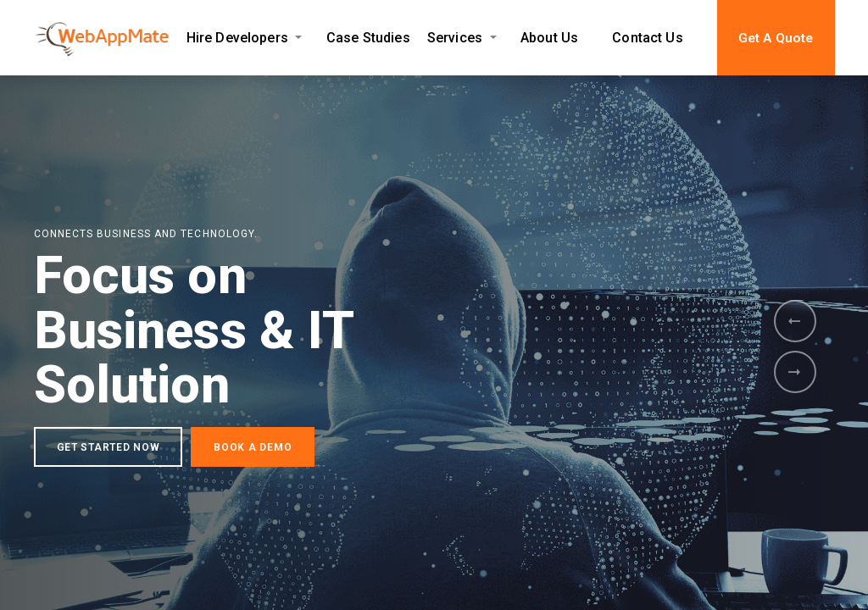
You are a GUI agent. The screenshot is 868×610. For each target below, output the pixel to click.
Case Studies (368, 38)
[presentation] (795, 321)
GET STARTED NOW (108, 452)
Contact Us (648, 38)
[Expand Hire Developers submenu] (299, 38)
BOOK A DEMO (253, 452)
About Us (549, 38)
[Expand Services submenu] (493, 38)
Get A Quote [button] (776, 38)
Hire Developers (237, 38)
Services (455, 38)
